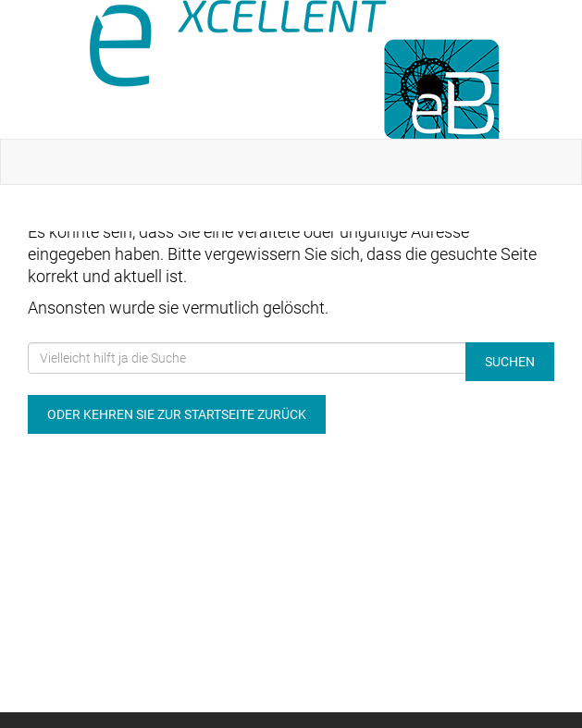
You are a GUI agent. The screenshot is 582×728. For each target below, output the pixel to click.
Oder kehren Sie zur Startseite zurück (177, 414)
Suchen (510, 362)
